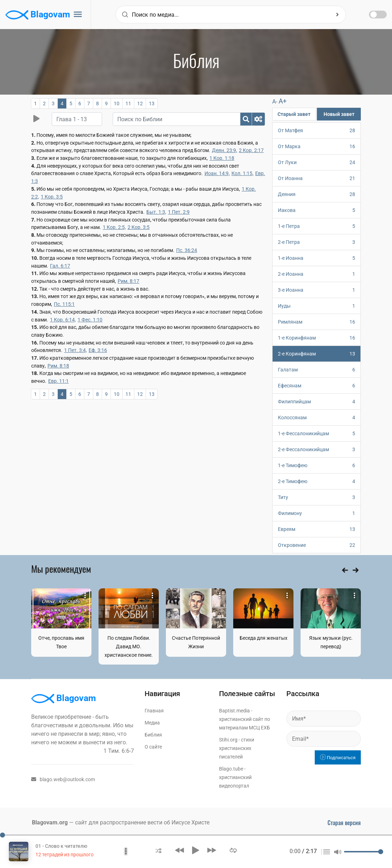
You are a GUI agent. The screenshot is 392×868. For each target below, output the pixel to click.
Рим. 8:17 (128, 281)
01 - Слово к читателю (61, 846)
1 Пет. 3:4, (75, 350)
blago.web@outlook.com (63, 779)
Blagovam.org (50, 822)
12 (140, 103)
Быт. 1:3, (156, 212)
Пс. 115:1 (64, 304)
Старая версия (344, 823)
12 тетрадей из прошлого (65, 855)
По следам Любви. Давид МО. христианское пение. (129, 646)
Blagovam (38, 15)
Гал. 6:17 (60, 266)
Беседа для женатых (264, 638)
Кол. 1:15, (242, 173)
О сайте (153, 747)
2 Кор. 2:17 (251, 150)
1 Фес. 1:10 (90, 320)
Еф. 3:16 (98, 350)
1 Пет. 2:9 (179, 212)
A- (275, 102)
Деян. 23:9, (225, 150)
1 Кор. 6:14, (63, 320)
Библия (153, 735)
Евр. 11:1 (58, 381)
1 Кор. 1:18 (222, 158)
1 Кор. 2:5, (114, 227)
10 (117, 103)
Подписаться (338, 758)
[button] (159, 850)
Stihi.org (228, 740)
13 (152, 103)
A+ (283, 101)
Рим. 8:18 (58, 366)
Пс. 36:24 (187, 250)
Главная (154, 711)
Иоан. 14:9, (217, 173)
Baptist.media (234, 711)
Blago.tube (231, 769)
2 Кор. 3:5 (139, 227)
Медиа (152, 723)
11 (128, 103)
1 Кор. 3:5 (52, 197)
